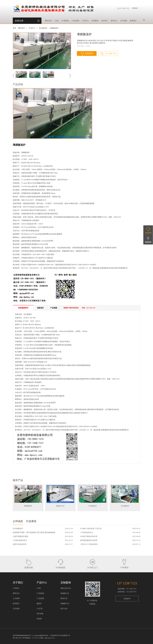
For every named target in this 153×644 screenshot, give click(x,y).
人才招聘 (16, 598)
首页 (14, 28)
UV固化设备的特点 (20, 540)
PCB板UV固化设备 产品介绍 (91, 529)
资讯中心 (114, 21)
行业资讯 (31, 521)
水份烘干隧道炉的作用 (89, 536)
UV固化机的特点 (87, 532)
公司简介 (16, 588)
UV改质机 (75, 21)
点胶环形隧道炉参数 (20, 536)
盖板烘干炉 (60, 506)
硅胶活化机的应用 (20, 544)
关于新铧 (124, 21)
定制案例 (66, 583)
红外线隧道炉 (18, 529)
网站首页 (48, 21)
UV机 (57, 21)
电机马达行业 (66, 588)
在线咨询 (89, 53)
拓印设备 (40, 614)
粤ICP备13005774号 (19, 638)
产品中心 (85, 21)
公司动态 (18, 521)
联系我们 (135, 8)
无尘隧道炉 (43, 28)
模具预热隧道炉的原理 (89, 540)
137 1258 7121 (123, 8)
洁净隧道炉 (93, 506)
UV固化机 (65, 21)
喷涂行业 (64, 598)
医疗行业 (64, 609)
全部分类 (19, 21)
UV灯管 (40, 609)
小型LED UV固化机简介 (89, 544)
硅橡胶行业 (65, 603)
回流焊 (39, 619)
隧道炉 (39, 603)
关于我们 (18, 583)
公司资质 (16, 609)
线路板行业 (65, 593)
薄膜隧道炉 (28, 506)
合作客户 (105, 21)
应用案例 (95, 21)
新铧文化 (16, 593)
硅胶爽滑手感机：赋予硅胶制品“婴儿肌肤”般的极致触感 (34, 532)
